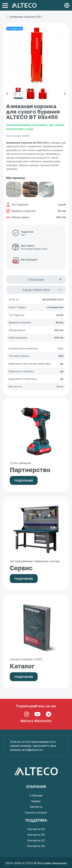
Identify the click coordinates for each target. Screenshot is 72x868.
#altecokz (43, 721)
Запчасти (36, 807)
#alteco (27, 721)
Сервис (36, 801)
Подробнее (24, 480)
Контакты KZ (36, 829)
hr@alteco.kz (34, 750)
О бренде (36, 795)
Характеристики (36, 290)
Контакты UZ (36, 840)
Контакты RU (36, 835)
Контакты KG (36, 846)
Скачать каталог (36, 812)
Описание (36, 279)
